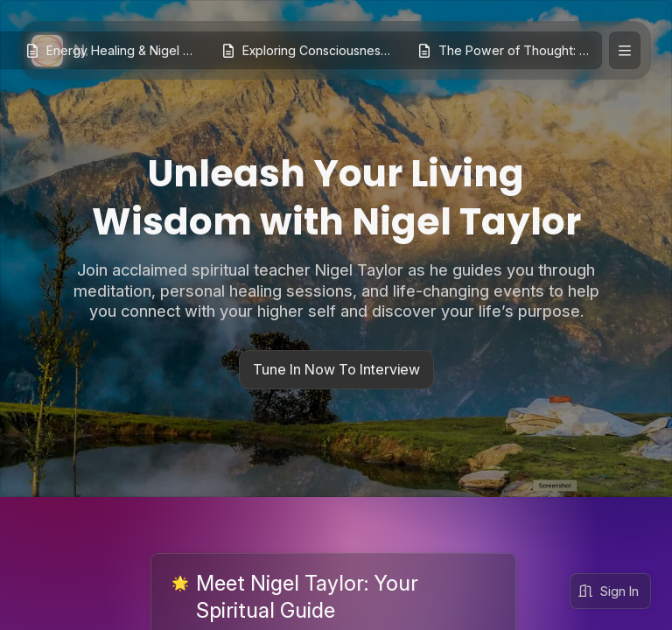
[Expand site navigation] (625, 50)
